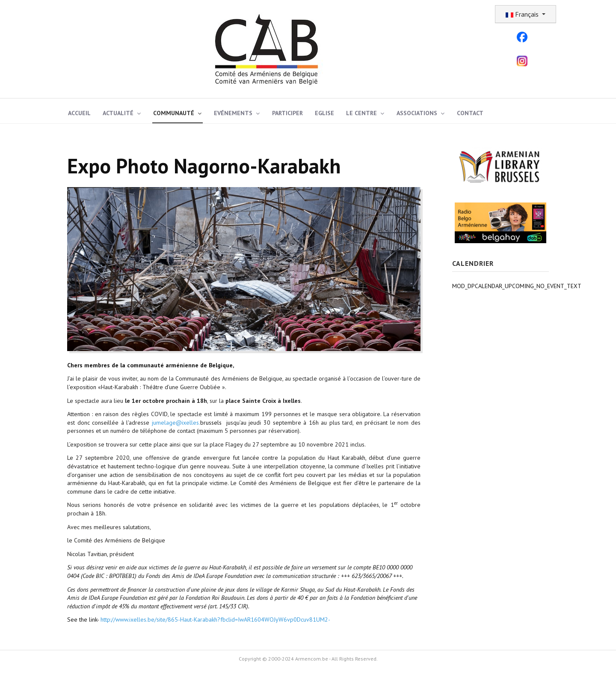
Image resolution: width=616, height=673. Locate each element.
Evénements (233, 113)
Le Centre (361, 113)
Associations (417, 113)
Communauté (174, 113)
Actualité (118, 113)
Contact (470, 113)
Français (523, 14)
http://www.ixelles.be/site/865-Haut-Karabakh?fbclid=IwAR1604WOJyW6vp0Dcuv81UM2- (215, 619)
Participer (287, 113)
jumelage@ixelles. (176, 423)
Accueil (79, 113)
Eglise (324, 113)
